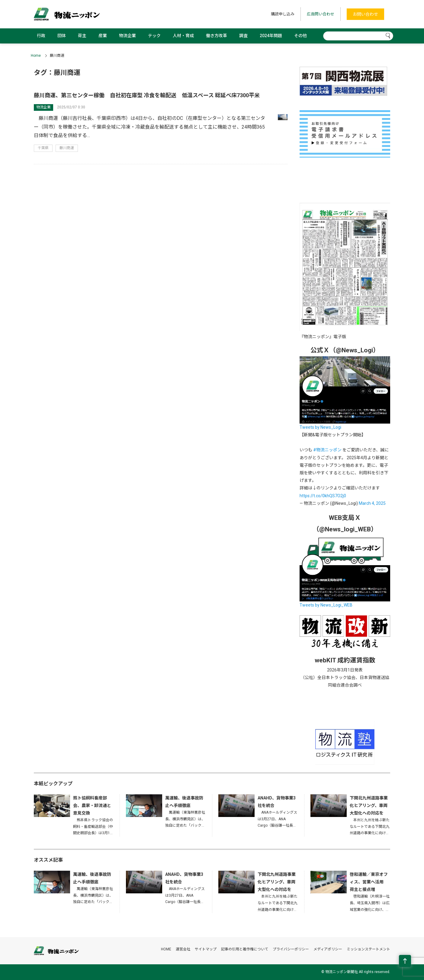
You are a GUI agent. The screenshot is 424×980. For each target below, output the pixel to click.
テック (154, 36)
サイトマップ (206, 949)
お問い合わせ (365, 14)
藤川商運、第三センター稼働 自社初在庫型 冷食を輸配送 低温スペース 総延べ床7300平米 (147, 95)
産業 (103, 36)
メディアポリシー (328, 949)
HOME (166, 949)
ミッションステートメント (368, 949)
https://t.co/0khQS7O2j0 (323, 496)
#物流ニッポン (327, 450)
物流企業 (127, 36)
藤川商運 (67, 148)
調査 (243, 36)
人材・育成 (183, 36)
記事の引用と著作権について (245, 949)
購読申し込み (283, 14)
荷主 (82, 36)
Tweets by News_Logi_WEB (326, 605)
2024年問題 (271, 36)
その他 (300, 36)
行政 (41, 36)
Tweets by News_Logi (320, 427)
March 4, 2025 (372, 503)
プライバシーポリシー (291, 949)
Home (36, 56)
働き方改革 (217, 36)
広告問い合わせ (321, 14)
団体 (62, 36)
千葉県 (43, 148)
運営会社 (183, 949)
